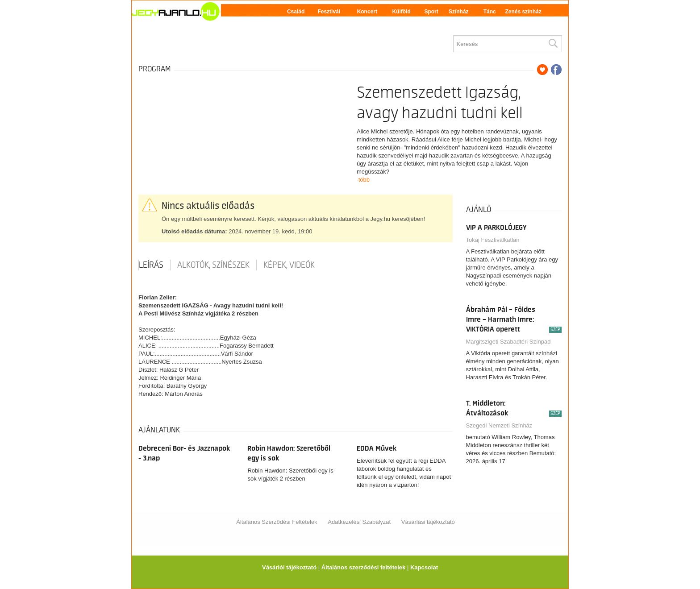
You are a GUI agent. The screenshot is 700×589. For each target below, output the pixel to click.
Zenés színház (523, 12)
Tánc (490, 12)
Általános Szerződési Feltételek (277, 522)
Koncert (367, 12)
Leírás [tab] (151, 265)
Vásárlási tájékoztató (428, 522)
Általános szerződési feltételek (364, 567)
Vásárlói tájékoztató (289, 567)
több (364, 180)
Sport (431, 12)
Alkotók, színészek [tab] (213, 265)
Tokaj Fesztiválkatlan (493, 240)
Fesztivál (329, 12)
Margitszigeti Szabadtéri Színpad (508, 342)
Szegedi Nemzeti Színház (499, 425)
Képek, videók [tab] (289, 265)
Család (296, 12)
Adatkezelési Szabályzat (359, 522)
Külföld (402, 12)
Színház (459, 12)
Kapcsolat (424, 567)
